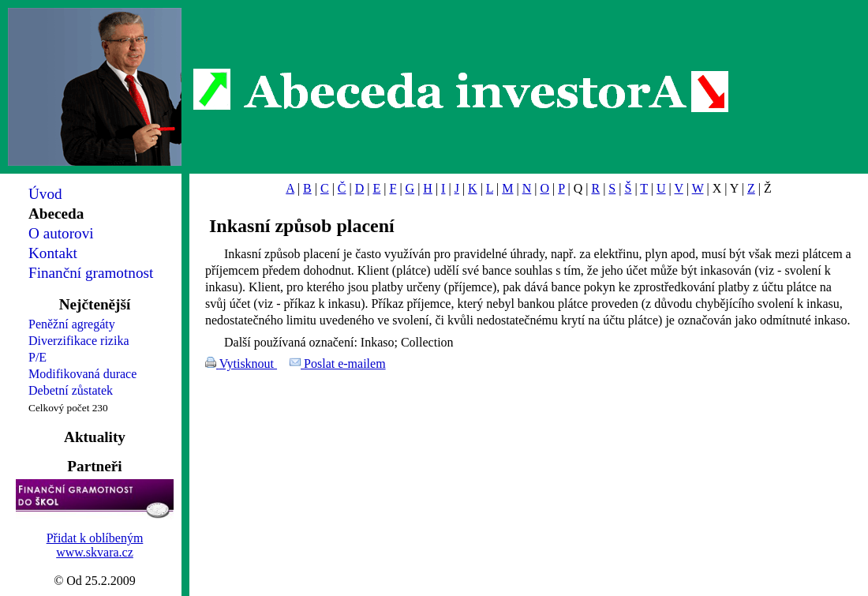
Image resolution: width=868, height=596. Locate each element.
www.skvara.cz (95, 552)
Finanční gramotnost (91, 273)
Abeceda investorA (461, 91)
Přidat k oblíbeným (95, 538)
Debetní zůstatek (71, 390)
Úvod (45, 194)
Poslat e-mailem (345, 364)
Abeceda (56, 214)
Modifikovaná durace (82, 374)
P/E (37, 357)
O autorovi (61, 233)
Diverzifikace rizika (79, 341)
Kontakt (53, 253)
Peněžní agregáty (72, 324)
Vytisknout (248, 364)
